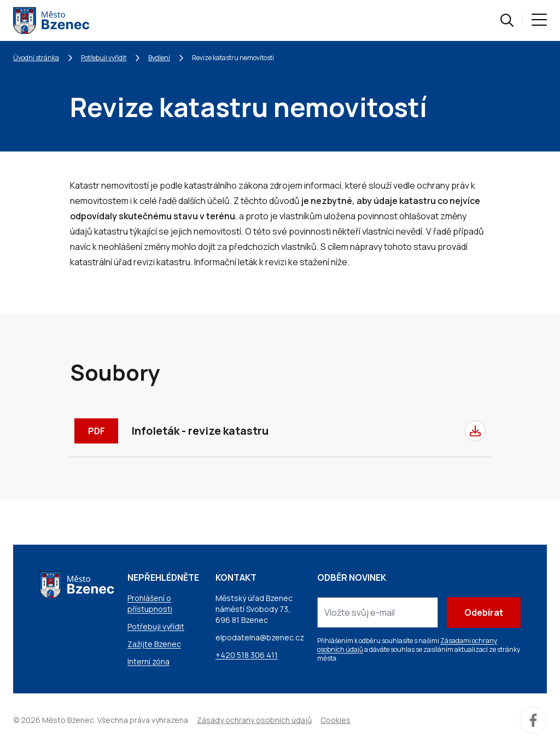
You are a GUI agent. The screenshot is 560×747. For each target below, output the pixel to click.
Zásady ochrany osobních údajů (254, 720)
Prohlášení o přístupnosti (150, 603)
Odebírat (484, 612)
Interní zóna (148, 661)
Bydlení (159, 58)
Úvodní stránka (36, 58)
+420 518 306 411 (247, 655)
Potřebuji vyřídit (104, 58)
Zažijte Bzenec (154, 644)
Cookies (336, 720)
